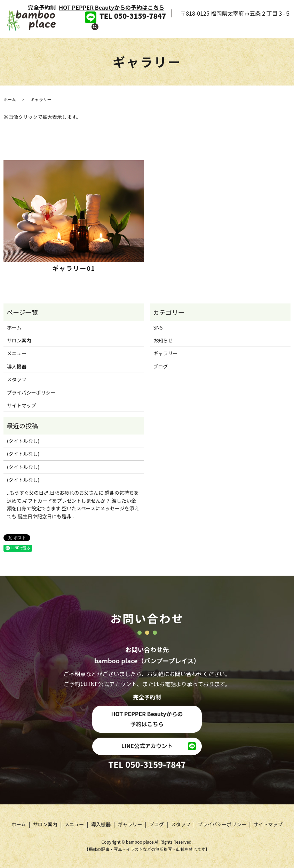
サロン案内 (128, 29)
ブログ (242, 29)
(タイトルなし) (23, 441)
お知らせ (163, 340)
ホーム (101, 29)
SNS (158, 327)
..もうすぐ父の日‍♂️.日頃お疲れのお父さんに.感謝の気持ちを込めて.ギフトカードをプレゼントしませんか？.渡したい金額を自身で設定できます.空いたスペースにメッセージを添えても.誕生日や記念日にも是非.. (73, 504)
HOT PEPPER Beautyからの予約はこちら (112, 7)
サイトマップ (22, 405)
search (285, 30)
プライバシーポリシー (31, 392)
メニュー (158, 29)
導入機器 (185, 29)
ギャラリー (215, 29)
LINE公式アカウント (147, 746)
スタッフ (267, 29)
